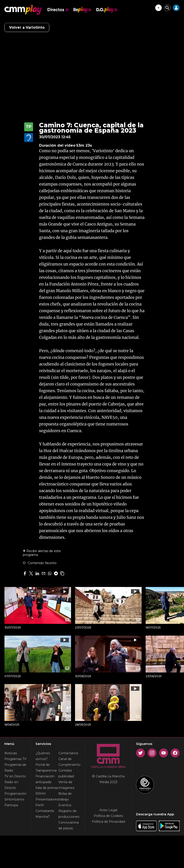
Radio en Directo (11, 785)
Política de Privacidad (108, 822)
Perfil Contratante (45, 808)
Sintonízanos (14, 799)
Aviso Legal (108, 810)
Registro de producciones (69, 814)
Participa (11, 805)
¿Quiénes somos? (43, 756)
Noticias (11, 753)
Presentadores (47, 799)
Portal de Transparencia (46, 768)
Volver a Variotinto (27, 27)
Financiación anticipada (45, 779)
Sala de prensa (47, 788)
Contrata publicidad (66, 773)
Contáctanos (68, 753)
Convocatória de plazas (69, 825)
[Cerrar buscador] (167, 8)
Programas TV (15, 759)
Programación (15, 794)
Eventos (65, 805)
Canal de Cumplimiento (69, 762)
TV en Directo (15, 776)
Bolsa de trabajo (65, 796)
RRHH (41, 794)
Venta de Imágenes (66, 785)
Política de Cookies (108, 816)
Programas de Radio (15, 768)
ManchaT (43, 817)
